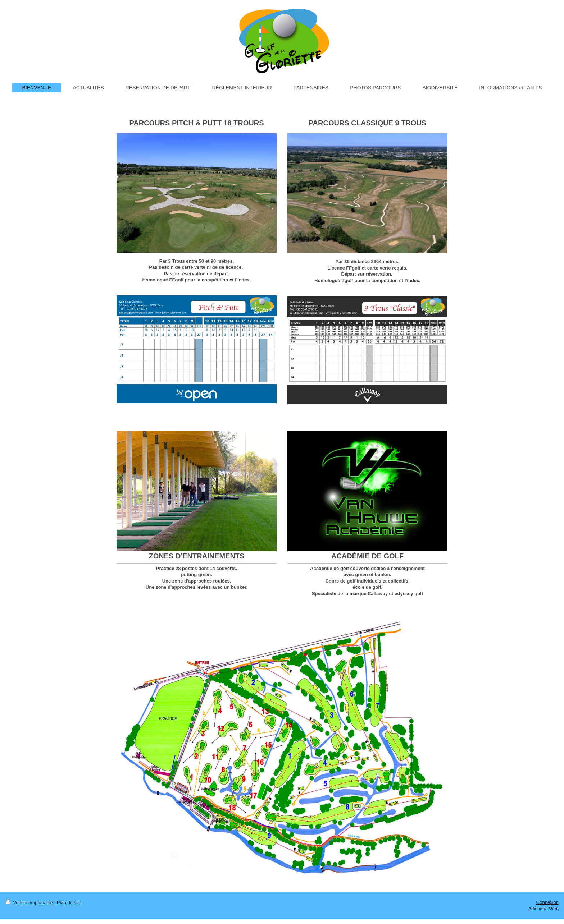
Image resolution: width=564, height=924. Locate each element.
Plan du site (69, 903)
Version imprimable (30, 903)
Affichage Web (543, 909)
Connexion (547, 902)
